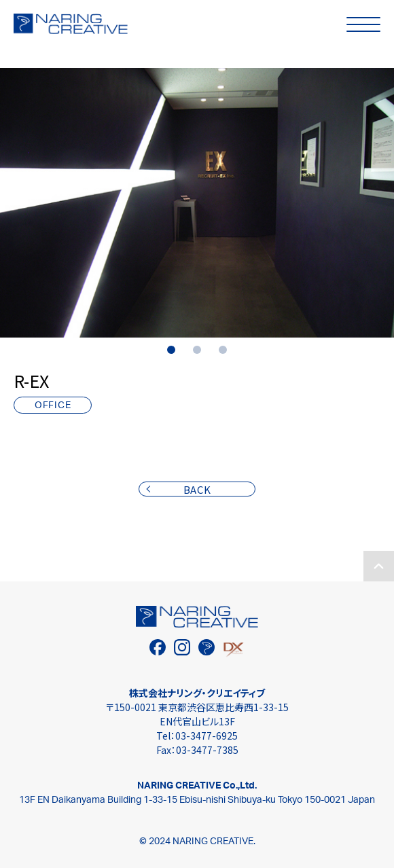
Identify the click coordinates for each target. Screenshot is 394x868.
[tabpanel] (197, 203)
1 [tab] (171, 350)
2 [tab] (197, 350)
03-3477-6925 (207, 736)
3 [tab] (223, 350)
